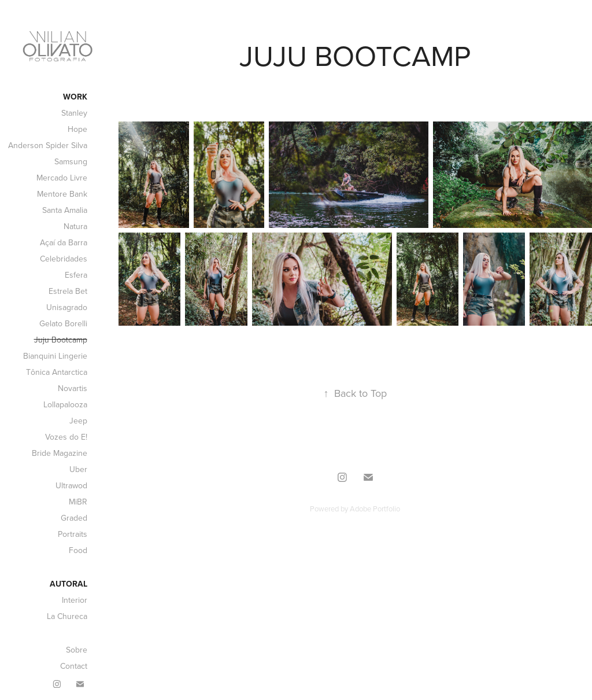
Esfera (76, 275)
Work (75, 97)
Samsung (71, 161)
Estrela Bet (68, 291)
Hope (77, 129)
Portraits (73, 534)
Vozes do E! (66, 437)
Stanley (74, 113)
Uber (78, 469)
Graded (74, 518)
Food (78, 550)
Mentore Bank (62, 194)
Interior (75, 600)
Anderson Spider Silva (48, 145)
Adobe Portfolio (375, 509)
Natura (75, 226)
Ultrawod (71, 485)
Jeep (78, 421)
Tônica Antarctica (57, 372)
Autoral (69, 584)
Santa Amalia (65, 210)
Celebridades (64, 259)
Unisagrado (67, 307)
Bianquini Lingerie (55, 356)
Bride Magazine (60, 453)
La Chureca (67, 616)
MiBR (78, 502)
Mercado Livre (62, 178)
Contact (74, 666)
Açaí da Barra (64, 242)
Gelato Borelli (63, 323)
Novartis (73, 388)
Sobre (77, 650)
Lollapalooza (65, 404)
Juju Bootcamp (61, 339)
